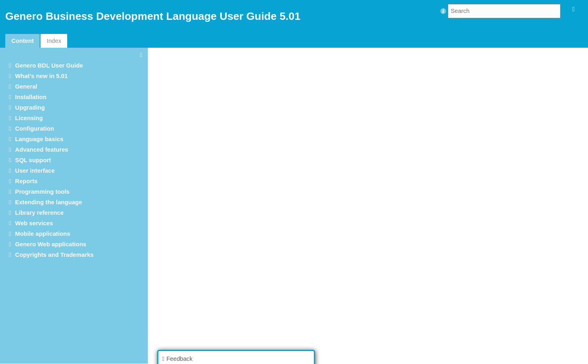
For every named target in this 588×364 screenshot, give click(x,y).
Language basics (39, 139)
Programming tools (42, 192)
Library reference (39, 213)
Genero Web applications (51, 244)
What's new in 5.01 (41, 76)
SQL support (33, 160)
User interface (35, 171)
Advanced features (42, 150)
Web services (34, 223)
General (26, 87)
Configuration (34, 129)
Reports (26, 181)
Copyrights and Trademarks (54, 255)
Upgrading (30, 108)
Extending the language (48, 202)
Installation (31, 97)
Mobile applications (43, 234)
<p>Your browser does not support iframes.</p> (371, 205)
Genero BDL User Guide (49, 66)
